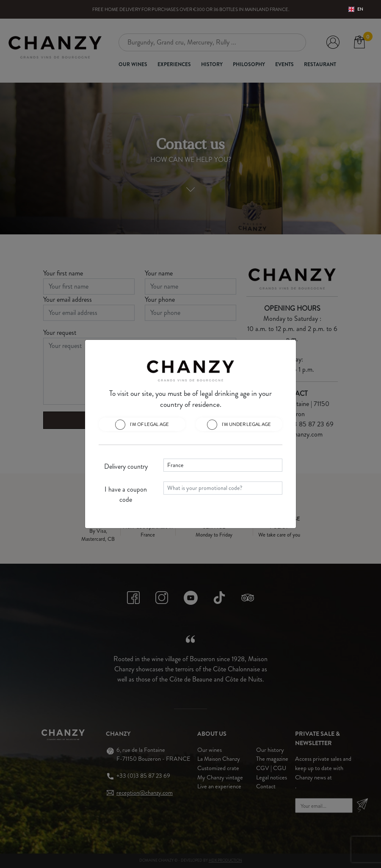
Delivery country (126, 466)
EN (356, 9)
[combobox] (356, 9)
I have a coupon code (126, 494)
